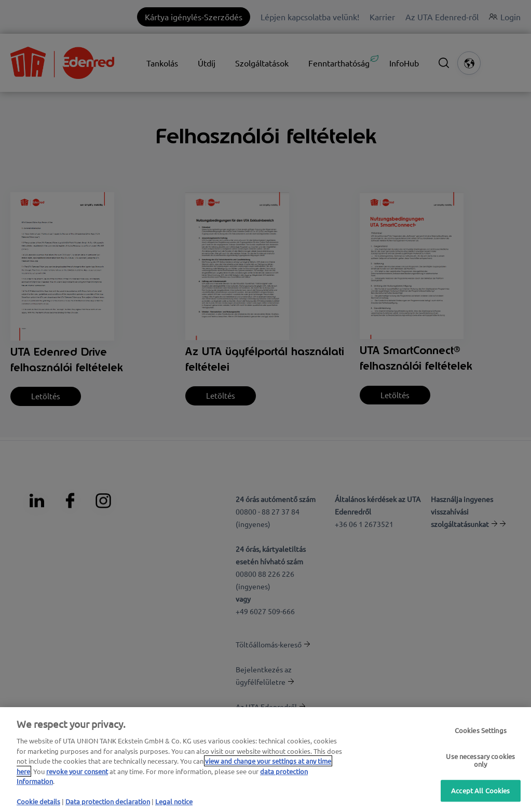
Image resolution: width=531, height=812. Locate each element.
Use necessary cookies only (480, 760)
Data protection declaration (108, 801)
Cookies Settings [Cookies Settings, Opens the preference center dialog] (481, 731)
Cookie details (38, 801)
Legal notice (174, 801)
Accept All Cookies (480, 790)
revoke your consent (77, 771)
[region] (265, 760)
